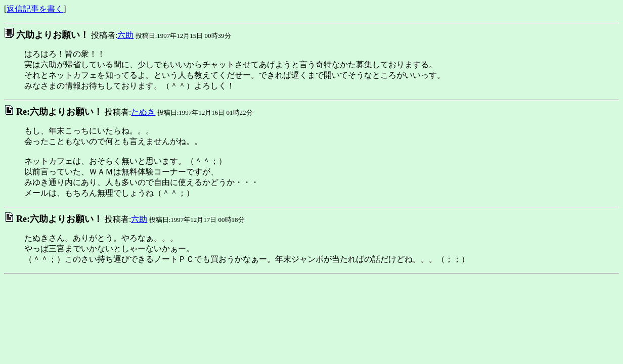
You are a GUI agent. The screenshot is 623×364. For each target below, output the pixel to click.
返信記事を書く (35, 9)
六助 (125, 35)
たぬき (143, 112)
